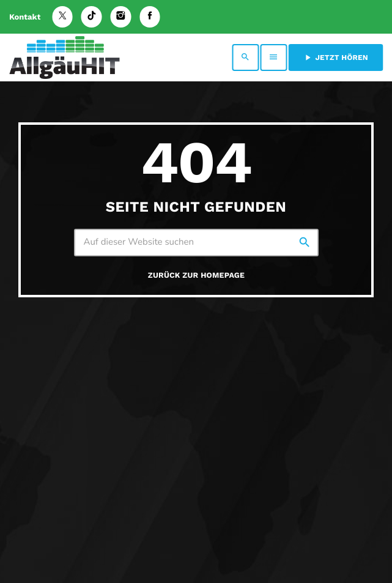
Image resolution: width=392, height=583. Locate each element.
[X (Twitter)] (62, 17)
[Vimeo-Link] (65, 58)
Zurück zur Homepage (196, 276)
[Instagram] (121, 17)
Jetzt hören (335, 58)
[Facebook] (150, 17)
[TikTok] (92, 17)
